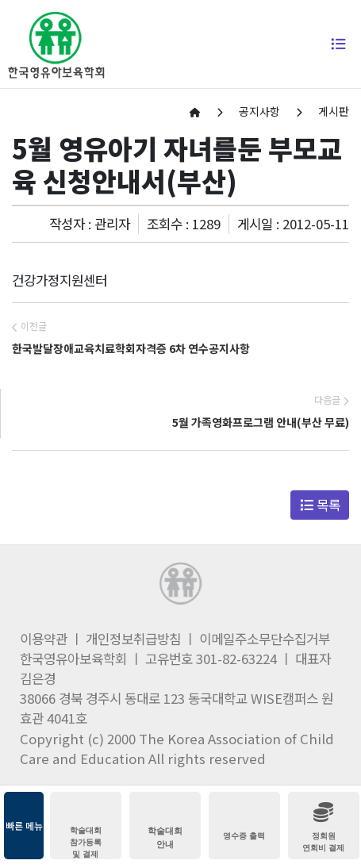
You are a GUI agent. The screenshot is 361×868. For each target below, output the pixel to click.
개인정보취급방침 (133, 639)
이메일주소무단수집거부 (265, 639)
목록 (320, 505)
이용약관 (44, 639)
